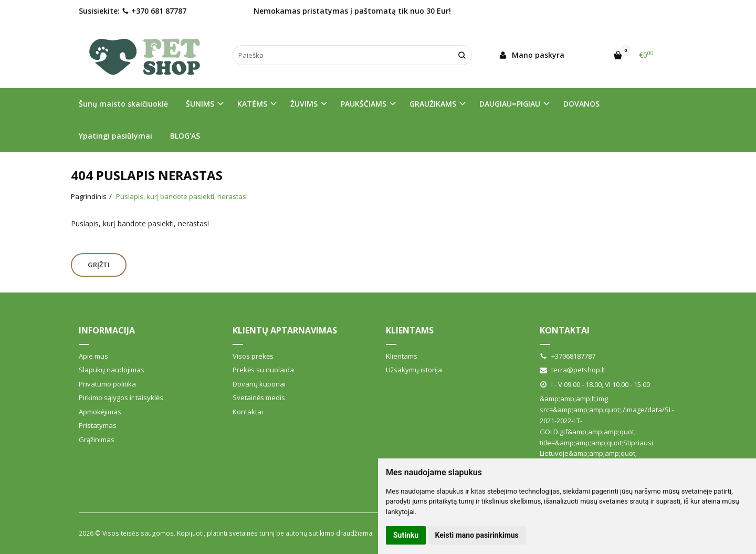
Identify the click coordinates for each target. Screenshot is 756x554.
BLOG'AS (185, 136)
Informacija (107, 330)
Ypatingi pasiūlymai (115, 136)
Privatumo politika (107, 384)
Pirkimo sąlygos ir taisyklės (121, 398)
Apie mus (93, 356)
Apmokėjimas (100, 412)
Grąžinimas (97, 440)
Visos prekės (253, 356)
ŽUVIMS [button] (304, 104)
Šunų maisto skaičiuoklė (123, 104)
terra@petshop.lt (573, 370)
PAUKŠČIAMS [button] (364, 104)
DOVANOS (581, 104)
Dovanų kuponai (259, 384)
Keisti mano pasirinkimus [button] (477, 535)
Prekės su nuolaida (263, 370)
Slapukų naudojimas (112, 370)
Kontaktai (248, 412)
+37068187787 (568, 356)
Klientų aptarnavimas (285, 330)
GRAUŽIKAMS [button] (433, 104)
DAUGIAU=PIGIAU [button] (510, 104)
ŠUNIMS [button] (200, 104)
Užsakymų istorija (414, 370)
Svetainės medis (259, 398)
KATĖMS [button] (252, 104)
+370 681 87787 (154, 11)
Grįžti (99, 265)
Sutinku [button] (406, 535)
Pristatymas (98, 425)
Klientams (410, 330)
